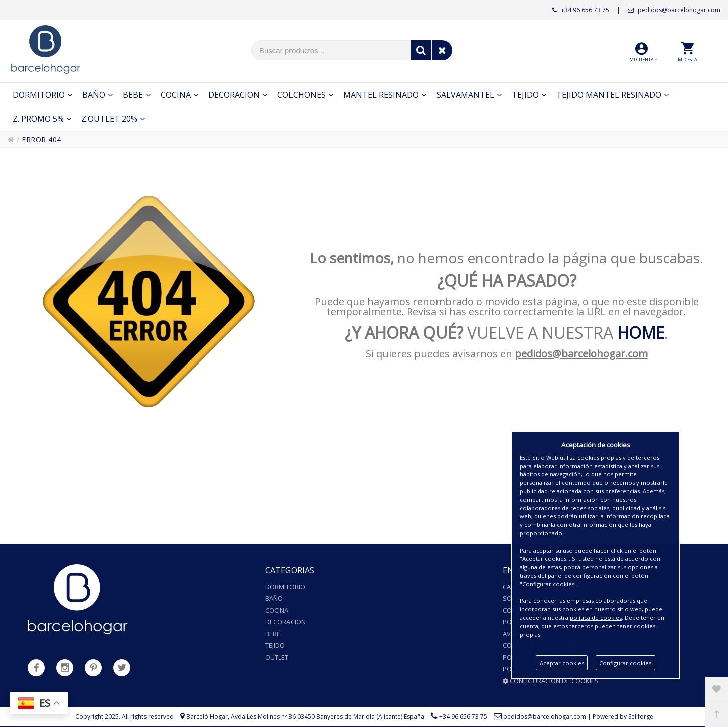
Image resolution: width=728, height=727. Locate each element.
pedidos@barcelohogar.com (674, 10)
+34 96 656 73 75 (581, 10)
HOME (641, 333)
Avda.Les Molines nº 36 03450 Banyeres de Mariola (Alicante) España (328, 717)
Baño (274, 598)
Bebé (273, 634)
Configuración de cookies (551, 681)
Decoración (285, 622)
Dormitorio (285, 587)
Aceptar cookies (562, 663)
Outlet (277, 657)
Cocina (277, 610)
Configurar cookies (625, 663)
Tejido (275, 645)
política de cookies (596, 617)
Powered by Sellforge (623, 717)
